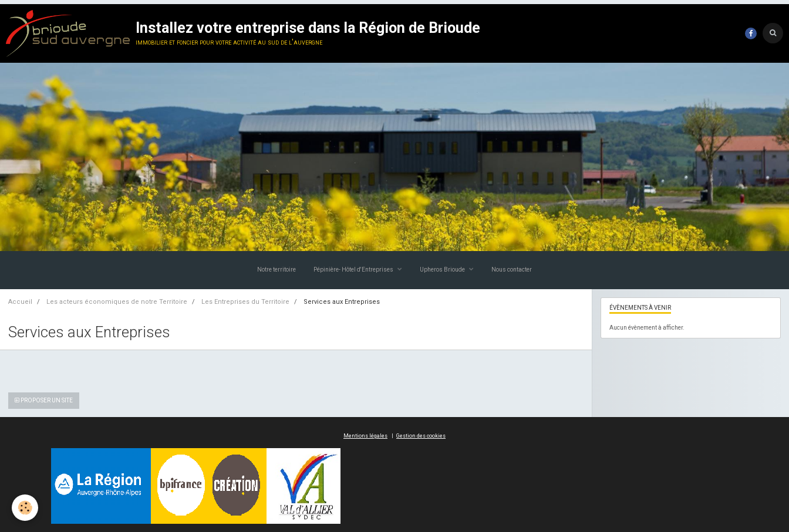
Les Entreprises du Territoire (245, 302)
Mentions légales (365, 436)
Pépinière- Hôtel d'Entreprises (354, 270)
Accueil (20, 302)
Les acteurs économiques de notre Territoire (117, 302)
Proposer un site (44, 400)
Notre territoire (277, 270)
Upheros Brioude (443, 270)
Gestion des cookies (421, 436)
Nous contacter (512, 270)
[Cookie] (25, 508)
